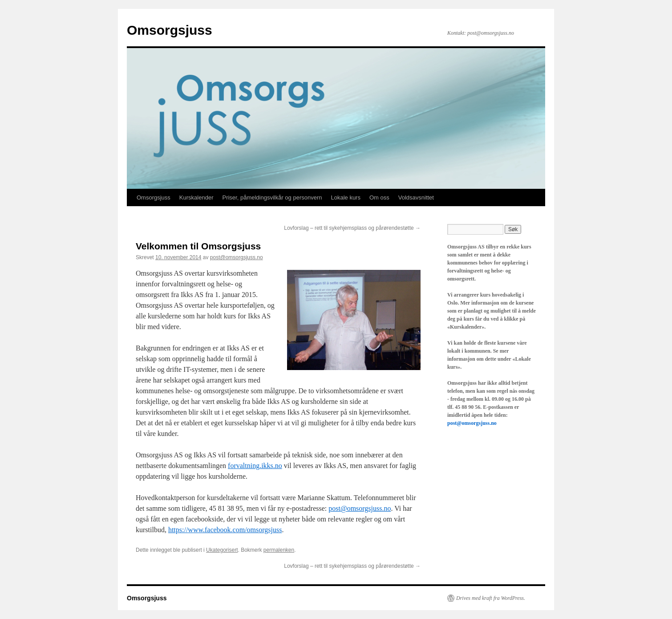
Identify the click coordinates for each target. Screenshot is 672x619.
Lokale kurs (345, 198)
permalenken (279, 550)
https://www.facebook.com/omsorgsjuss (225, 530)
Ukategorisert (222, 550)
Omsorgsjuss (170, 30)
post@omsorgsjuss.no (237, 257)
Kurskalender (196, 198)
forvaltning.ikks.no (255, 466)
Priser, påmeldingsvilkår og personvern (272, 198)
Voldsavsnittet (416, 198)
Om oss (379, 198)
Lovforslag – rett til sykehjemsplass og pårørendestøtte (352, 228)
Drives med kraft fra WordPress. (491, 598)
